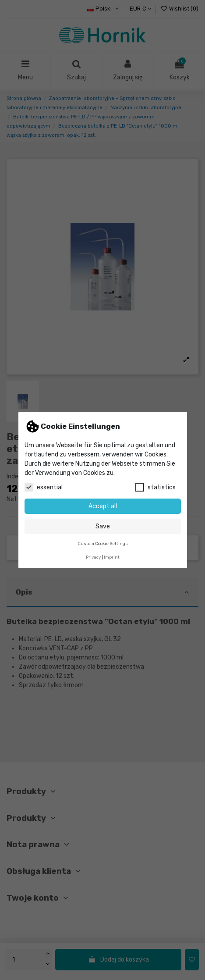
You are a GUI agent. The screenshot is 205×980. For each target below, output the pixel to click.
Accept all (103, 506)
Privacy (93, 557)
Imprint (112, 557)
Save (103, 526)
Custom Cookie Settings (103, 543)
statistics (156, 487)
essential (44, 487)
